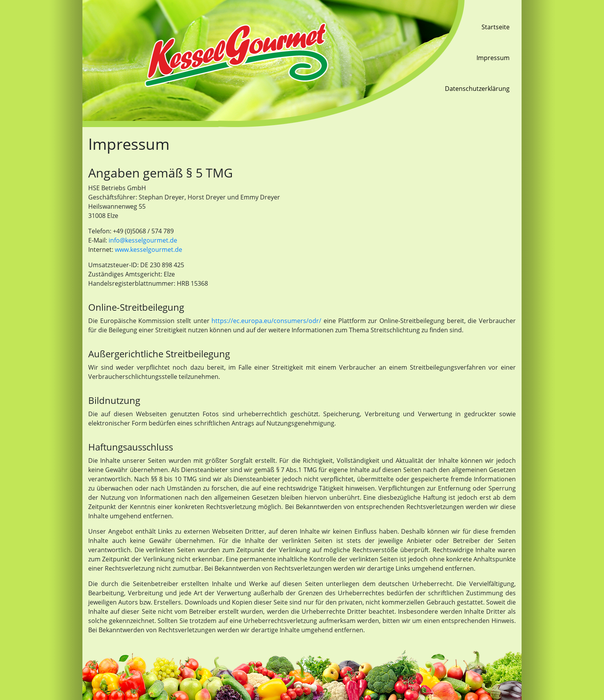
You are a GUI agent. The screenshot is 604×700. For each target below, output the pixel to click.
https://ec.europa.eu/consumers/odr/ (266, 321)
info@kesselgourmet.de (143, 240)
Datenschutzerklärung (477, 89)
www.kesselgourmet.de (148, 250)
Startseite (496, 27)
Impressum (493, 58)
